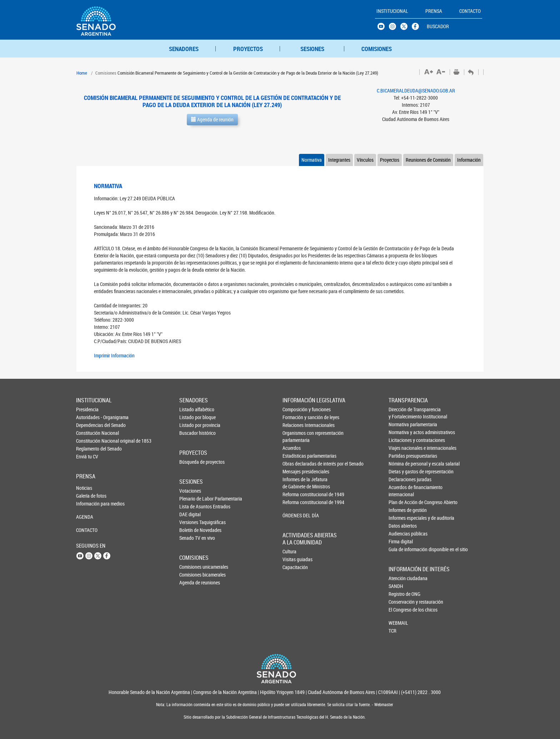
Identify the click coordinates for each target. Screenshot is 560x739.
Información (469, 160)
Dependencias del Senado (88, 425)
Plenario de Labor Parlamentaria (191, 499)
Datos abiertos (401, 526)
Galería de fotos (88, 496)
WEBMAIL (398, 623)
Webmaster (383, 705)
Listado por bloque (191, 417)
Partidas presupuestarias (401, 456)
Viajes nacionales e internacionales (401, 448)
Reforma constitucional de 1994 (295, 502)
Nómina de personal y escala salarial (401, 464)
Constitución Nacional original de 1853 (88, 441)
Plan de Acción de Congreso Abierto (401, 502)
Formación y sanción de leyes (295, 417)
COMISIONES (377, 49)
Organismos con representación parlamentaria (295, 436)
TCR (392, 631)
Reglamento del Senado (88, 449)
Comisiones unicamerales (191, 567)
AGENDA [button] (85, 517)
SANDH (396, 586)
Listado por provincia (191, 425)
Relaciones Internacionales (295, 425)
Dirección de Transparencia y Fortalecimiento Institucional (401, 413)
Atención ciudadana (400, 578)
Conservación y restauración (400, 602)
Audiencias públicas (401, 534)
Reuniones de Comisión (428, 160)
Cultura (289, 551)
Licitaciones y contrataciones (401, 440)
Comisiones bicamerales (191, 575)
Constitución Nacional (88, 433)
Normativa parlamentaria (401, 424)
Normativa (312, 160)
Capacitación (294, 567)
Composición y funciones (295, 409)
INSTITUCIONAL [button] (392, 11)
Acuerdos (292, 448)
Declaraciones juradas (401, 479)
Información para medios (88, 504)
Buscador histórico (191, 433)
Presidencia (87, 409)
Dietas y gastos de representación (401, 471)
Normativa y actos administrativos (401, 432)
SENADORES (184, 49)
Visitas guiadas (294, 559)
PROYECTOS (248, 49)
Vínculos (365, 160)
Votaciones (190, 491)
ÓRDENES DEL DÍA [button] (295, 515)
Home (82, 73)
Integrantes (339, 160)
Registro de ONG (400, 594)
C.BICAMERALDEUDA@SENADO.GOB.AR (416, 91)
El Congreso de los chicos (400, 610)
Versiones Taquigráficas (191, 522)
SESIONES (312, 49)
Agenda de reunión (212, 119)
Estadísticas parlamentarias (295, 456)
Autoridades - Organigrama (88, 417)
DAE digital (190, 514)
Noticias (84, 488)
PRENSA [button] (434, 11)
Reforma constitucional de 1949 (295, 494)
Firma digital (401, 541)
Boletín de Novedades (191, 530)
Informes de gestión (401, 510)
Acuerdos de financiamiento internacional (401, 491)
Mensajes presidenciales (295, 471)
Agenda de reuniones (191, 582)
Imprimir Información (114, 355)
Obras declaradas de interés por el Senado (295, 464)
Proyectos (390, 160)
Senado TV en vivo (191, 538)
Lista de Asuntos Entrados (191, 506)
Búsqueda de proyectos (191, 462)
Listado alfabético (191, 409)
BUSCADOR (438, 26)
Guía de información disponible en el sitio (401, 549)
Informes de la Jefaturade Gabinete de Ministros (295, 483)
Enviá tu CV (87, 456)
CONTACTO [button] (470, 11)
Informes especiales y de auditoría (401, 518)
